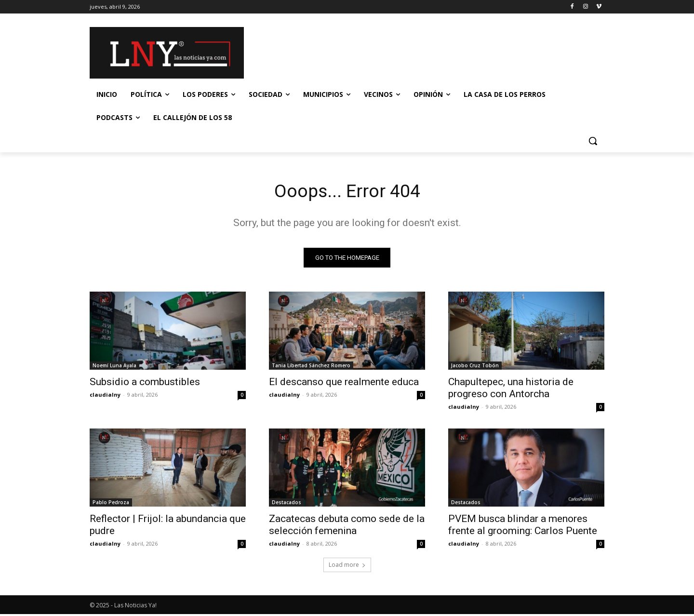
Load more (347, 567)
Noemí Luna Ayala (114, 367)
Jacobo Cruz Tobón (475, 367)
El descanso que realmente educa (344, 384)
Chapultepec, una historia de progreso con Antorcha (511, 390)
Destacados (287, 504)
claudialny (105, 396)
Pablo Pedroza (111, 504)
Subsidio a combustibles (145, 384)
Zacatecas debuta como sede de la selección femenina (347, 527)
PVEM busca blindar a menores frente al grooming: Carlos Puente (523, 527)
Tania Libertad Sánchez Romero (311, 367)
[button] (593, 141)
